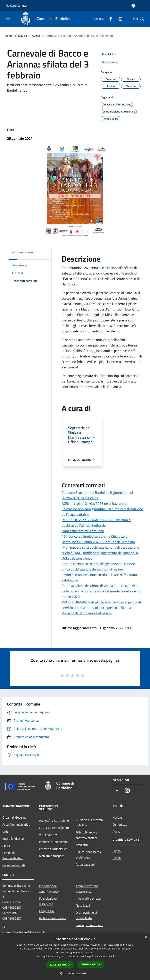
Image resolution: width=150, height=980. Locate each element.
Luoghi (117, 851)
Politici (7, 846)
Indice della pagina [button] (23, 252)
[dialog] (75, 957)
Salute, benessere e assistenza (89, 855)
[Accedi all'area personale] (133, 6)
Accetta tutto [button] (60, 965)
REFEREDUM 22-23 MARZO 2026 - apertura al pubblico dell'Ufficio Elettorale (96, 523)
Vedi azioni (111, 63)
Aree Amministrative (16, 824)
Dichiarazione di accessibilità (86, 915)
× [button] (146, 937)
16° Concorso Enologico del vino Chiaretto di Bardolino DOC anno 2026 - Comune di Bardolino (98, 539)
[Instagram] (119, 19)
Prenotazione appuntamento (49, 889)
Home (9, 36)
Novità (23, 36)
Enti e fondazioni (13, 839)
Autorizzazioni (85, 864)
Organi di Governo (14, 817)
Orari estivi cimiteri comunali (83, 531)
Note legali (83, 905)
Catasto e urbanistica (53, 849)
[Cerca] (142, 19)
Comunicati (120, 824)
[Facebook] (109, 19)
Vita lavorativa (49, 835)
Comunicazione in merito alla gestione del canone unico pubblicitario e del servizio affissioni (98, 566)
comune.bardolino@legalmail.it (24, 932)
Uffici (6, 832)
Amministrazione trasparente (87, 889)
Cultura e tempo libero (54, 828)
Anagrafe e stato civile (54, 821)
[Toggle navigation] (8, 18)
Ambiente (82, 845)
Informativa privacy (89, 898)
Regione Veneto (16, 5)
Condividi (110, 54)
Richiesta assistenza (53, 918)
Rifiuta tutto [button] (91, 964)
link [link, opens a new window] (113, 956)
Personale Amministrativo (13, 855)
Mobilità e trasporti (52, 856)
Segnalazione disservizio (48, 901)
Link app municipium (90, 925)
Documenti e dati (14, 865)
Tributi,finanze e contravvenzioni (87, 835)
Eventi (117, 858)
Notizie (117, 817)
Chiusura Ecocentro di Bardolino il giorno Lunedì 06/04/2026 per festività (97, 495)
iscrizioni (111, 268)
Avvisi (36, 36)
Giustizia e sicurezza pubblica (89, 823)
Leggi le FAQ (47, 911)
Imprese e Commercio (53, 842)
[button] (75, 973)
